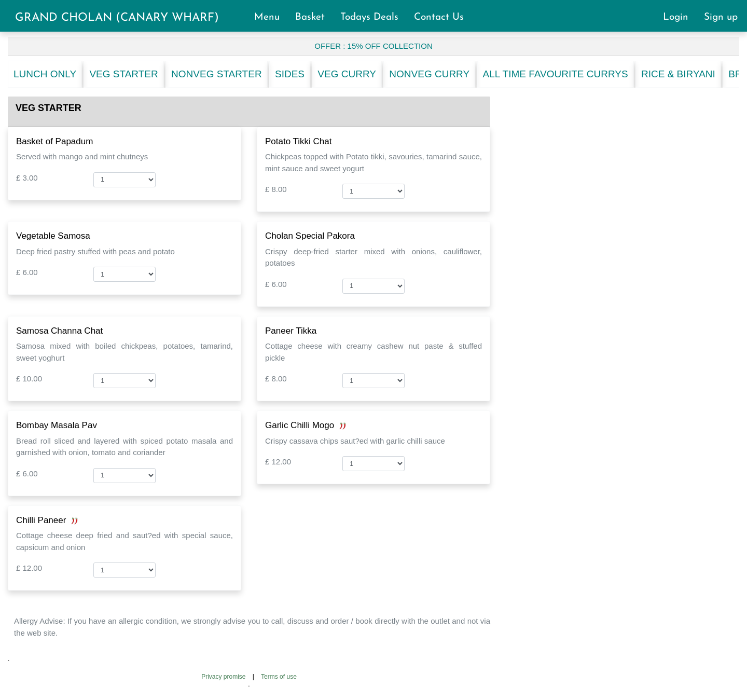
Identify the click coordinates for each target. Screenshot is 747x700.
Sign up (721, 17)
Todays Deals (374, 17)
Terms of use (279, 677)
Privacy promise (223, 677)
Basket (315, 17)
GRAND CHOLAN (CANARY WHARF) (117, 18)
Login (680, 17)
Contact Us (439, 17)
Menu (272, 17)
